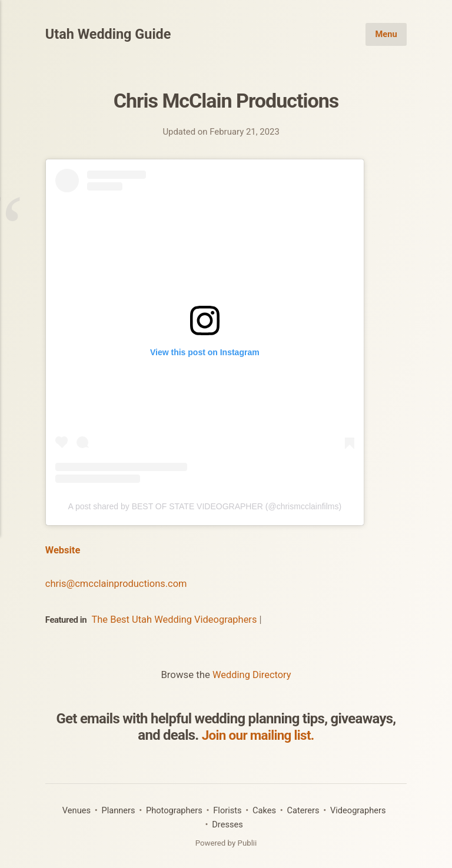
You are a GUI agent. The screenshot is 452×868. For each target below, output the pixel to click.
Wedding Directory (252, 674)
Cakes (265, 809)
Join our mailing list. (258, 735)
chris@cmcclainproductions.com (118, 583)
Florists (227, 809)
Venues (74, 809)
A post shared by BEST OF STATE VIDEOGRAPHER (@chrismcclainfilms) (205, 506)
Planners (117, 809)
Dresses (228, 823)
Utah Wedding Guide (109, 35)
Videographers (360, 809)
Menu (386, 34)
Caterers (304, 809)
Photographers (174, 809)
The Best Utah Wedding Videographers (176, 619)
